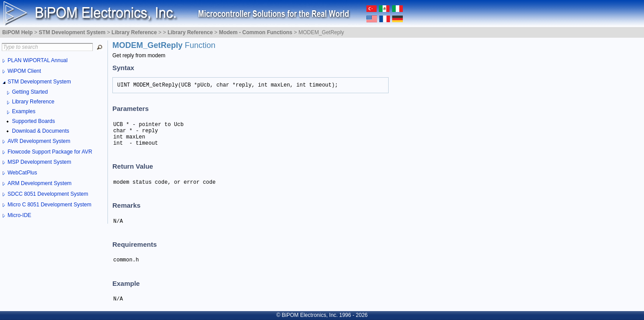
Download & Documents (41, 131)
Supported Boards (34, 121)
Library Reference (33, 102)
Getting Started (30, 92)
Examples (24, 111)
